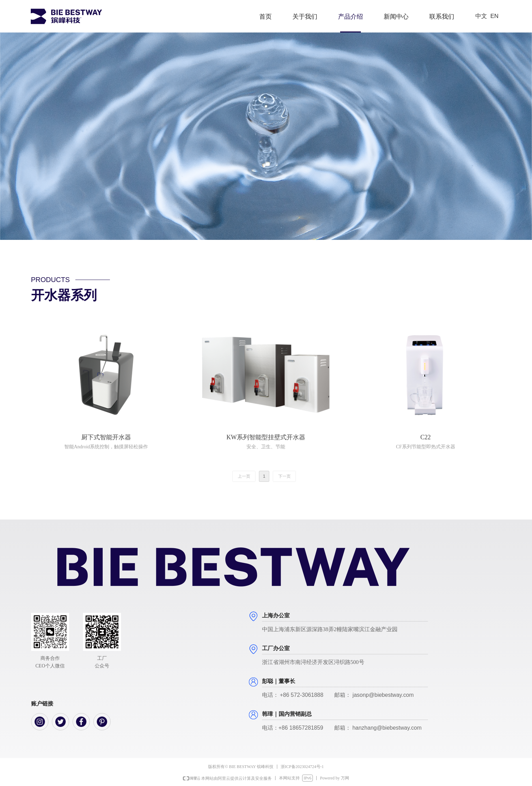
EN (495, 16)
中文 (481, 16)
